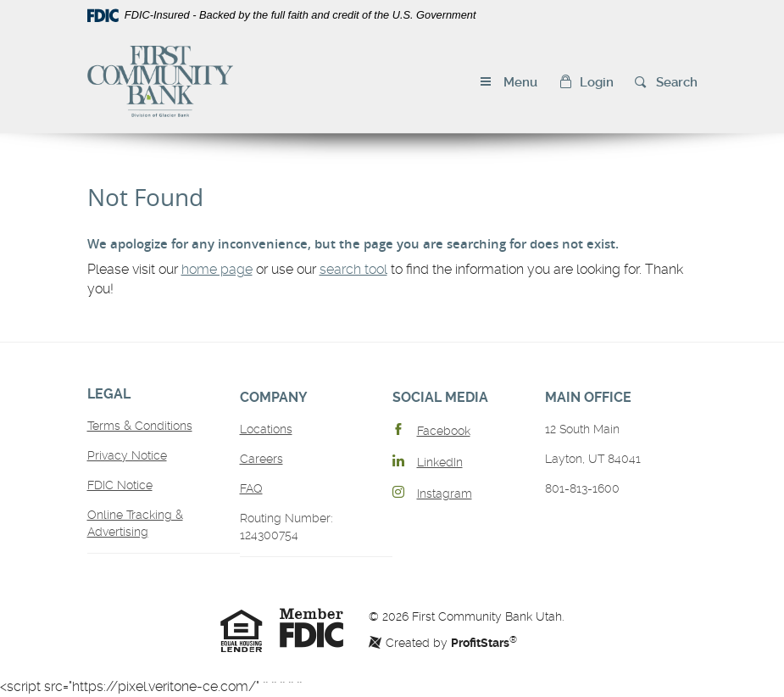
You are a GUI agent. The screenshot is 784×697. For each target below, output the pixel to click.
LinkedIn (440, 462)
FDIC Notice (120, 485)
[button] (586, 83)
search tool (353, 269)
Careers (261, 459)
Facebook (444, 431)
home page (217, 269)
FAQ (251, 488)
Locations (266, 429)
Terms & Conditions (140, 426)
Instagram (445, 493)
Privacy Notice (127, 455)
